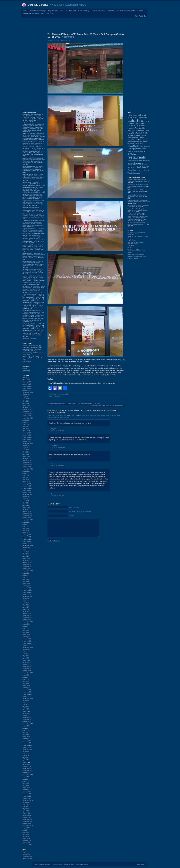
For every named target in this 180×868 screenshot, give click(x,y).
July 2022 (25, 473)
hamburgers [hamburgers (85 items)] (131, 142)
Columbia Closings (38, 5)
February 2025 (27, 407)
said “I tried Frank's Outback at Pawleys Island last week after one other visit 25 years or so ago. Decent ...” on (33, 144)
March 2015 (26, 660)
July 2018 (25, 575)
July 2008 (25, 830)
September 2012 (28, 724)
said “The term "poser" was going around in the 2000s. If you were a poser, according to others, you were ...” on (33, 248)
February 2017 (27, 611)
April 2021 (26, 505)
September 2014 (28, 673)
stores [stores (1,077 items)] (137, 163)
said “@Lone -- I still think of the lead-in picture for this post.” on (33, 320)
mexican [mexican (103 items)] (130, 151)
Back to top (141, 864)
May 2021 (25, 503)
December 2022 (27, 463)
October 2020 (27, 518)
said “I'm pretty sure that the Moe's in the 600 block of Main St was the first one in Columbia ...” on (33, 128)
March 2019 (26, 558)
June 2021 (26, 501)
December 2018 (27, 565)
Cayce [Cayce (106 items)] (130, 123)
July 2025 (25, 397)
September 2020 (28, 520)
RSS (68, 416)
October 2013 (27, 696)
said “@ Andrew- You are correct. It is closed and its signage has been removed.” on (33, 216)
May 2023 (25, 452)
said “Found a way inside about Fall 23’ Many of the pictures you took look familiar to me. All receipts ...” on (33, 118)
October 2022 (27, 467)
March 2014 (26, 686)
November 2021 (27, 490)
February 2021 (27, 509)
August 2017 (26, 599)
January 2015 (27, 664)
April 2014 (26, 683)
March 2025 (26, 405)
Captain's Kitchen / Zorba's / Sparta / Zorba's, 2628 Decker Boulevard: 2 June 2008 (74, 404)
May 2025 (25, 401)
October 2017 (27, 594)
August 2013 (26, 700)
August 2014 (26, 675)
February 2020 (27, 535)
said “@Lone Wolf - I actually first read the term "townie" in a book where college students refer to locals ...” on (33, 278)
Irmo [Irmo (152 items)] (141, 146)
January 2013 (27, 715)
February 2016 (27, 637)
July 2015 (25, 652)
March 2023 (26, 456)
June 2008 (26, 832)
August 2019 (26, 548)
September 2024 (28, 418)
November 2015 (27, 643)
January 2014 (27, 690)
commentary (26, 371)
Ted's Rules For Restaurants (33, 13)
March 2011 (26, 762)
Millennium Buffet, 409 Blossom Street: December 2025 (137, 191)
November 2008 (27, 822)
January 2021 (27, 511)
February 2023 (27, 458)
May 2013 (25, 707)
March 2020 (26, 533)
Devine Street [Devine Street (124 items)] (133, 131)
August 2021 (26, 497)
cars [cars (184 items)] (147, 121)
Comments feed (27, 856)
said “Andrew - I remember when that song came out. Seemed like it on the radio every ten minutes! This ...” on (34, 210)
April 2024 (26, 429)
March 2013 (26, 711)
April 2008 (26, 836)
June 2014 (26, 679)
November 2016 (27, 618)
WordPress (84, 864)
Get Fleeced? (27, 362)
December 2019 (27, 539)
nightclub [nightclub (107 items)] (137, 151)
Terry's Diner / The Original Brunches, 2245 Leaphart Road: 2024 (32, 358)
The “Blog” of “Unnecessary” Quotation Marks (136, 243)
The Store (50, 13)
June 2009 (26, 807)
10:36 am (62, 448)
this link (104, 383)
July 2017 (25, 601)
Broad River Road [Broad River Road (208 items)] (137, 116)
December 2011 (27, 743)
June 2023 (26, 450)
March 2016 (26, 635)
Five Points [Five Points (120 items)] (136, 133)
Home (25, 11)
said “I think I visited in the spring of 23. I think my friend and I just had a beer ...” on (33, 297)
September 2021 (28, 494)
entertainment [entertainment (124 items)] (143, 131)
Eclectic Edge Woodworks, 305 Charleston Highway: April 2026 (32, 346)
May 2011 (25, 758)
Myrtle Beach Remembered (136, 254)
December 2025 (27, 386)
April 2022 (26, 480)
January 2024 (27, 435)
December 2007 (27, 845)
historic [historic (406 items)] (132, 146)
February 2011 (27, 764)
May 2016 (25, 630)
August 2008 (26, 828)
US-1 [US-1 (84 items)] (136, 171)
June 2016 (26, 628)
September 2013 (28, 698)
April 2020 (26, 531)
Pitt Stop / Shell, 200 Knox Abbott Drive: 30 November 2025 (138, 186)
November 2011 (27, 745)
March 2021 (26, 507)
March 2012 (26, 737)
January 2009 (27, 817)
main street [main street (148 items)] (142, 149)
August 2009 (26, 802)
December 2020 (27, 514)
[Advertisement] (90, 25)
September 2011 (28, 749)
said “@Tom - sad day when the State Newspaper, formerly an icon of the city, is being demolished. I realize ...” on (34, 333)
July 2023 (25, 448)
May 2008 (25, 834)
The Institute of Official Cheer (136, 250)
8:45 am (61, 496)
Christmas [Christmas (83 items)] (135, 123)
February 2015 (27, 662)
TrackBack (75, 416)
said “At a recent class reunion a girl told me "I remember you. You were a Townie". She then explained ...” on (33, 264)
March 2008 (26, 839)
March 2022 (26, 482)
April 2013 (26, 709)
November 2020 (27, 516)
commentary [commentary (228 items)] (134, 126)
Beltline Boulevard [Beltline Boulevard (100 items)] (134, 115)
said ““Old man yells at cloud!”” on (31, 283)
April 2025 (26, 403)
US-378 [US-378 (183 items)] (146, 170)
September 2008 (28, 826)
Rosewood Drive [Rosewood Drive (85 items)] (133, 161)
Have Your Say (84, 11)
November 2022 (27, 465)
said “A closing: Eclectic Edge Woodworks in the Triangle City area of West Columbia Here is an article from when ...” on (33, 177)
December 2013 (27, 692)
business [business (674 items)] (138, 121)
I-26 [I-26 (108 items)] (138, 146)
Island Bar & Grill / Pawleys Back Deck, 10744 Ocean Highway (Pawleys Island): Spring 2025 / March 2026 (137, 218)
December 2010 (27, 768)
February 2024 (27, 433)
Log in (24, 852)
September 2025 (28, 393)
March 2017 (26, 609)
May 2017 (25, 605)
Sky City (130, 252)
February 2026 (27, 382)
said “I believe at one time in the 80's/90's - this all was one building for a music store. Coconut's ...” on (34, 137)
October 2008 (27, 824)
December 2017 (27, 590)
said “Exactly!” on (33, 326)
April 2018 (26, 582)
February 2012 (27, 739)
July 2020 (25, 524)
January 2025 (27, 410)
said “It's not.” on (34, 184)
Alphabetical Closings (38, 11)
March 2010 (26, 788)
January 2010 (27, 792)
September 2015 (28, 647)
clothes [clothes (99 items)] (141, 123)
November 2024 (27, 414)
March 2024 (26, 431)
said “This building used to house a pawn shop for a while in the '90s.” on (33, 169)
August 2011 (26, 751)
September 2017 (28, 596)
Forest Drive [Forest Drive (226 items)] (140, 135)
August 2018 (26, 573)
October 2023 (27, 441)
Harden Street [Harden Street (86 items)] (138, 143)
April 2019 (26, 556)
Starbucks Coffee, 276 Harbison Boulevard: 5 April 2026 (32, 350)
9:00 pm (62, 431)
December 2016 (27, 616)
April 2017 (26, 607)
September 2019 (28, 545)
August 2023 (26, 446)
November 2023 (27, 439)
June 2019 (26, 552)
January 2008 (27, 843)
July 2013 (25, 703)
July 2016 (25, 626)
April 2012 (26, 734)
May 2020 (25, 528)
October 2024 (27, 416)
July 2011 (25, 754)
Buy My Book (53, 11)
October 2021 (27, 492)
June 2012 (26, 730)
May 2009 (25, 809)
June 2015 (26, 654)
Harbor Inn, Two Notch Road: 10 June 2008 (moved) (107, 406)
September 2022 (28, 469)
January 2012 (27, 741)
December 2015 (27, 641)
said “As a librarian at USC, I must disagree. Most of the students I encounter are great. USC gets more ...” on (34, 288)
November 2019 (27, 541)
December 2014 (27, 666)
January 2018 (27, 588)
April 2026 (26, 378)
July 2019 (25, 550)
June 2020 (26, 526)
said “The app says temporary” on (34, 190)
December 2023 (27, 437)
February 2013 (27, 713)
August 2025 (26, 395)
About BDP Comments (29, 339)
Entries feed (26, 854)
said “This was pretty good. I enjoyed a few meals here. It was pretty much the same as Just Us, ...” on (34, 152)
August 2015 (26, 650)
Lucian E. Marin (69, 864)
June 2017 (26, 603)
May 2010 (25, 783)
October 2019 (27, 543)
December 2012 (27, 717)
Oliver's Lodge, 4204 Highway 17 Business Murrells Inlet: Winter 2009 (138, 201)
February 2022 (27, 484)
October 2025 (27, 390)
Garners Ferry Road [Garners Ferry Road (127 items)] (135, 138)
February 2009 (27, 815)
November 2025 (27, 388)
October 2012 (27, 722)
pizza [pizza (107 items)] (134, 154)
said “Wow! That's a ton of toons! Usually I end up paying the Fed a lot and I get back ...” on (33, 272)
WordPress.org (27, 858)
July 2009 (25, 805)
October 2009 (27, 798)
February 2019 (27, 560)
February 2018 (27, 586)
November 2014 (27, 669)
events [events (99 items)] (130, 133)
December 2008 (27, 819)
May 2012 (25, 732)
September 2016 (28, 622)
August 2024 (26, 420)
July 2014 (25, 677)
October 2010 (27, 773)
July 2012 (25, 728)
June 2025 (26, 399)
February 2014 (27, 688)
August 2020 (26, 522)
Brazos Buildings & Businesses (137, 256)
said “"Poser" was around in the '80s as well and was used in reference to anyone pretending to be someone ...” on (33, 231)
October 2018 (27, 569)
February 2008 (27, 841)
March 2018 (26, 584)
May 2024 (25, 427)
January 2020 (27, 537)
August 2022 (26, 471)
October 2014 (27, 671)
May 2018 (25, 579)
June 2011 (26, 756)
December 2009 (27, 794)
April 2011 (26, 760)
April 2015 (26, 658)
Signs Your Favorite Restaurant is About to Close (125, 11)
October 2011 (27, 747)
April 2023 (26, 454)
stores (58, 396)
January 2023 (27, 460)
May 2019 (25, 554)
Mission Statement (98, 11)
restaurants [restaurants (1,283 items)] (137, 157)
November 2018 (27, 567)
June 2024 (26, 424)
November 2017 (27, 592)
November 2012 (27, 720)
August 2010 (26, 777)
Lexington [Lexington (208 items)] (132, 149)
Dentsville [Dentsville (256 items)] (140, 128)
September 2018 (28, 571)
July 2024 (25, 422)
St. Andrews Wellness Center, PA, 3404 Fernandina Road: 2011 (138, 223)
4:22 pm (62, 465)
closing (25, 369)
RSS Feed (139, 16)
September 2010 (28, 775)
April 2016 (26, 633)
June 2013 (26, 705)
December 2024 (27, 412)
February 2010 (27, 790)
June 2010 (26, 781)
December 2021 (27, 488)
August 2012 (26, 726)
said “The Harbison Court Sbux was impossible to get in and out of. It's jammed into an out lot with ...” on (33, 196)
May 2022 (25, 477)
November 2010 (27, 771)
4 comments (68, 37)
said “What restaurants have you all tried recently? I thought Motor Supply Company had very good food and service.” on (34, 161)
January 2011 (27, 766)
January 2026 (27, 384)
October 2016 (27, 620)
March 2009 (26, 813)
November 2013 (27, 694)
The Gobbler (131, 248)
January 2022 (27, 486)
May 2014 (25, 681)
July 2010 (25, 779)
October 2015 (27, 645)
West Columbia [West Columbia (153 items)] (134, 173)
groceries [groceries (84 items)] (146, 140)
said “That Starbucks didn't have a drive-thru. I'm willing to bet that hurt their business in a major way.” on (33, 203)
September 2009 (28, 800)
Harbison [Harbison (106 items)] (138, 142)
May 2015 (25, 656)
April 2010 (26, 785)
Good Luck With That (68, 11)
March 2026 (26, 380)
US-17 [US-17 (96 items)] (140, 171)
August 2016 (26, 624)
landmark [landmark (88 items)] (147, 146)
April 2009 (26, 811)
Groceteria (131, 246)
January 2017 (27, 613)
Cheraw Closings (133, 258)
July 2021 (25, 499)
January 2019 (27, 562)
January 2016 (27, 639)
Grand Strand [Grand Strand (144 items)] (137, 140)
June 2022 (26, 475)
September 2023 (28, 443)
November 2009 (27, 796)
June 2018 (26, 577)
